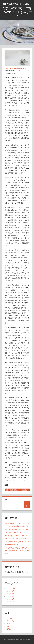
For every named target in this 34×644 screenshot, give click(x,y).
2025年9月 (11, 591)
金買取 (9, 629)
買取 (15, 73)
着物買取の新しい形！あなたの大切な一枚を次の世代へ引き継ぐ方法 (17, 10)
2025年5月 (11, 602)
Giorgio (21, 71)
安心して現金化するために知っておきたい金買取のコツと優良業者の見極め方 (17, 551)
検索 (6, 499)
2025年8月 (11, 594)
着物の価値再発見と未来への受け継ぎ (17, 490)
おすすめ (10, 618)
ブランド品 (11, 621)
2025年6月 (11, 599)
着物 (12, 73)
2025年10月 (11, 588)
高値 (6, 485)
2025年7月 (11, 596)
